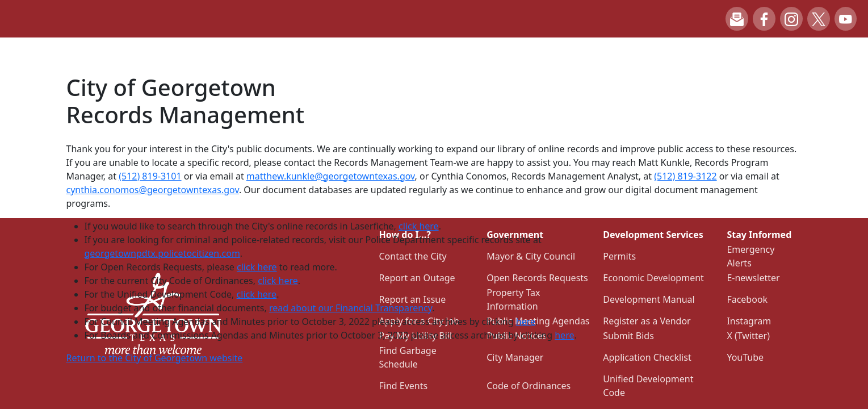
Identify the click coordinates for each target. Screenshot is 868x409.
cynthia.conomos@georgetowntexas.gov (153, 190)
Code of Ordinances (529, 386)
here (526, 322)
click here (419, 226)
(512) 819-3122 (685, 176)
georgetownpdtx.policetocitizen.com (162, 253)
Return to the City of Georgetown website (155, 358)
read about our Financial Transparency (351, 308)
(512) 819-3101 (150, 176)
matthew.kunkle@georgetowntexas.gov (331, 176)
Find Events (404, 386)
